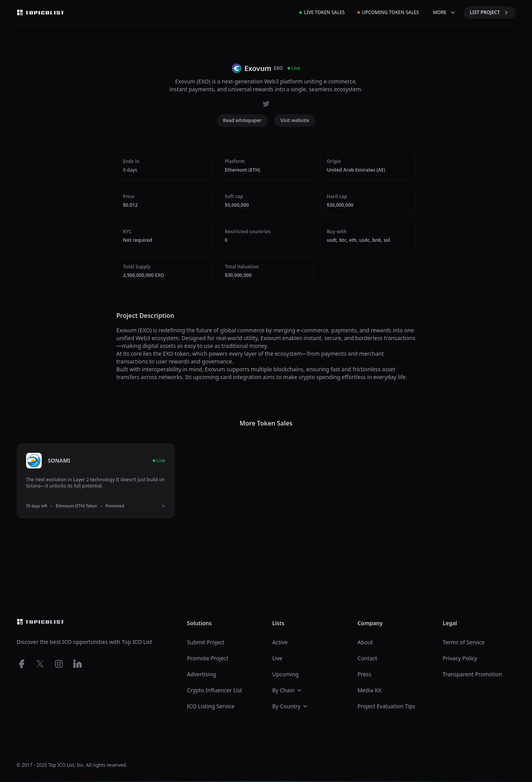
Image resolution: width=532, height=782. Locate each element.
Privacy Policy (460, 658)
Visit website (295, 120)
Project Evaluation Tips (386, 706)
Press (364, 674)
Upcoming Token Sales (388, 12)
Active (280, 642)
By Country (290, 706)
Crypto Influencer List (215, 690)
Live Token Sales (322, 12)
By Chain (287, 690)
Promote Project (208, 658)
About (365, 642)
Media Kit (369, 690)
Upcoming (285, 674)
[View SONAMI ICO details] (163, 506)
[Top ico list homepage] (41, 12)
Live (277, 658)
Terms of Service (464, 642)
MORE (445, 12)
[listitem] (96, 481)
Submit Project (206, 642)
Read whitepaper (242, 120)
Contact (367, 658)
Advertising (202, 674)
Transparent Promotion (473, 674)
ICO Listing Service (211, 706)
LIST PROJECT (490, 12)
